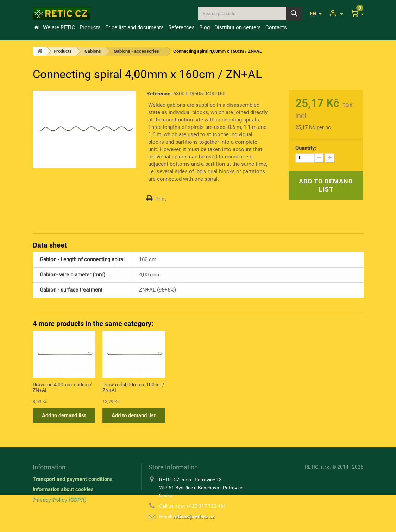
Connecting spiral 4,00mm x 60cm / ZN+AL (63, 387)
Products (90, 27)
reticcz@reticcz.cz (194, 517)
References (181, 27)
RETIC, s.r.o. (318, 467)
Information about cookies (63, 489)
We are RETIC (59, 27)
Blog (205, 27)
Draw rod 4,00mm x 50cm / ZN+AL (202, 387)
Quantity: (306, 148)
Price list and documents (134, 27)
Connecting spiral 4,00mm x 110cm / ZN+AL (133, 387)
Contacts (276, 27)
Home (37, 27)
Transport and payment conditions (73, 479)
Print (161, 199)
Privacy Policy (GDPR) (59, 500)
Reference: (159, 94)
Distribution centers (238, 27)
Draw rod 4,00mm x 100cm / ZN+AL (273, 387)
